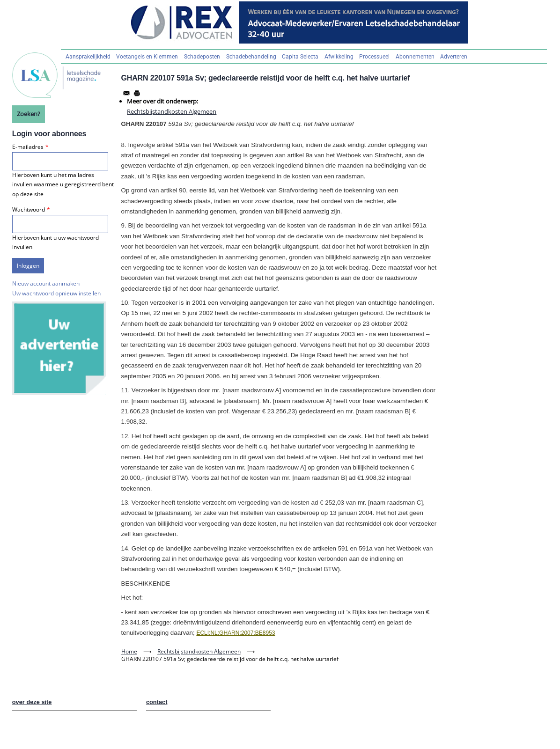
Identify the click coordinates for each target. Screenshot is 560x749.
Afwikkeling (339, 57)
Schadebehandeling (251, 57)
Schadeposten (202, 57)
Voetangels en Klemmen (147, 57)
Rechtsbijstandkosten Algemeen (172, 111)
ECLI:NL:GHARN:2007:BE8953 (236, 633)
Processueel (374, 57)
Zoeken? (29, 114)
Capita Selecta (300, 57)
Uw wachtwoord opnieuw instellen (56, 293)
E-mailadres (28, 147)
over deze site (32, 702)
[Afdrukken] (137, 93)
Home (129, 651)
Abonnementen (415, 57)
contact (157, 702)
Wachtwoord (29, 209)
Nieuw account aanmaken (46, 283)
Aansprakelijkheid (88, 57)
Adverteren (454, 57)
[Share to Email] (126, 93)
